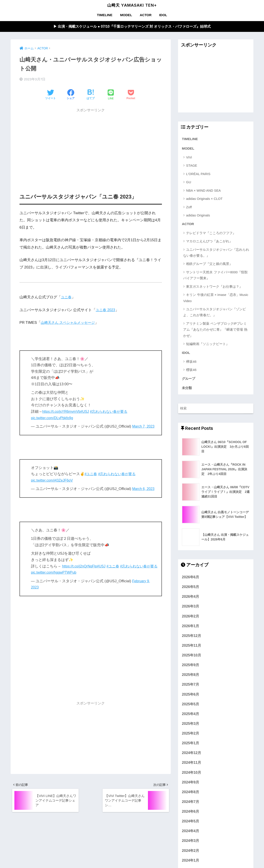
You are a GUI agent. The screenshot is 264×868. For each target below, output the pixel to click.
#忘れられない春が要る (113, 412)
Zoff (189, 208)
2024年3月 (190, 844)
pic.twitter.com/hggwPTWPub (64, 573)
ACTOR (146, 15)
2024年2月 (190, 853)
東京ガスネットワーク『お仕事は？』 (214, 288)
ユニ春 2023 (106, 310)
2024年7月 (190, 804)
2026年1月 (190, 629)
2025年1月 (190, 746)
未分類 (187, 391)
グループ (189, 381)
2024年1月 (190, 863)
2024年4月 (190, 834)
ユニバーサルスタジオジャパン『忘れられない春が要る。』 (216, 254)
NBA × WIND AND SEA (203, 192)
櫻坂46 (191, 372)
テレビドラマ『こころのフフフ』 (211, 234)
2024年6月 (190, 814)
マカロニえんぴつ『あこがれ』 (209, 243)
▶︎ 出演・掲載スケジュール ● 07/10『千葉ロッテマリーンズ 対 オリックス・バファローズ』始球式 (132, 27)
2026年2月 (190, 619)
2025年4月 (190, 717)
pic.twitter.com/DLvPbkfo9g (53, 418)
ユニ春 (67, 298)
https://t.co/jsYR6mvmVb (62, 412)
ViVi (189, 159)
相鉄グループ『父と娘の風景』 (209, 265)
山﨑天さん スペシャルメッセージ (70, 323)
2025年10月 (191, 658)
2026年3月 (190, 609)
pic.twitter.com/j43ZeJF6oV (53, 481)
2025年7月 (190, 687)
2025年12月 (191, 638)
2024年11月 (191, 766)
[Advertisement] (91, 147)
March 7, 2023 (144, 427)
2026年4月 (190, 599)
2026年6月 (190, 580)
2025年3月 (190, 726)
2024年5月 (190, 824)
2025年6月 (190, 697)
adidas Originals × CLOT (204, 200)
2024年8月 (190, 795)
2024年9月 (190, 785)
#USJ (87, 412)
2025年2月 (190, 736)
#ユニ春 (91, 474)
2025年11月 (191, 648)
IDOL (163, 15)
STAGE (192, 167)
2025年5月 (190, 707)
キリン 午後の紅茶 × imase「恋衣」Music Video (216, 299)
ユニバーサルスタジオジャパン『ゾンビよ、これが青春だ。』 (214, 314)
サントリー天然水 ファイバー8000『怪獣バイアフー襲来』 (215, 277)
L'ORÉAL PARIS (198, 175)
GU (189, 183)
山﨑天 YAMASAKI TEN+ (132, 5)
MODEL (126, 15)
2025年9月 (190, 668)
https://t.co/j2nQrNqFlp (81, 566)
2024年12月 (191, 756)
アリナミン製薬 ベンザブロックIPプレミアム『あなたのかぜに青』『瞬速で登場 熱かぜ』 (215, 331)
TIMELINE (105, 15)
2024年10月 (191, 775)
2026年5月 (190, 590)
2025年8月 (190, 677)
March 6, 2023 (144, 489)
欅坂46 (191, 364)
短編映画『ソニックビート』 (208, 346)
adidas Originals (198, 217)
